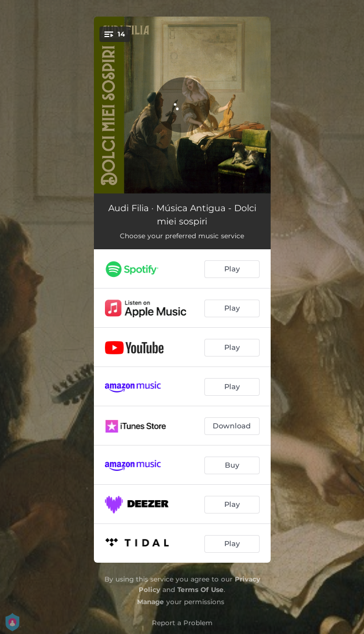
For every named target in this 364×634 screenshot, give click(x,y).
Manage (151, 602)
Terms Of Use (201, 590)
